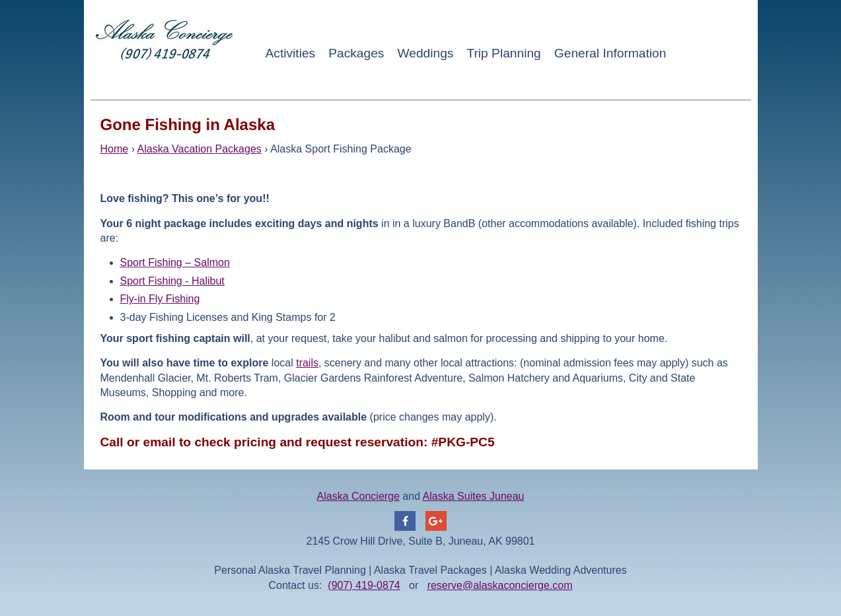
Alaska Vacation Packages (200, 149)
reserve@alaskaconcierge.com (500, 585)
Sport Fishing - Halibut (172, 281)
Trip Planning (503, 53)
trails (307, 363)
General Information (610, 53)
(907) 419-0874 (364, 585)
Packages (356, 53)
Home (115, 149)
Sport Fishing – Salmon (175, 262)
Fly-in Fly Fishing (160, 299)
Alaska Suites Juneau (474, 496)
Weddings (425, 53)
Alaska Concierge (358, 496)
